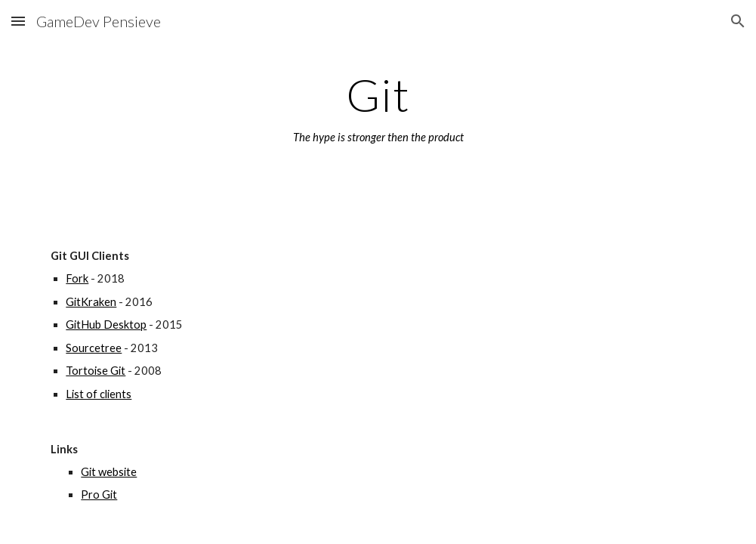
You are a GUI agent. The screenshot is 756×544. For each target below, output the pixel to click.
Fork (77, 278)
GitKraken (91, 302)
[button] (18, 21)
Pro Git (99, 495)
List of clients (99, 394)
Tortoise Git (96, 371)
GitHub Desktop (106, 325)
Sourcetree (94, 348)
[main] (378, 108)
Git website (109, 472)
